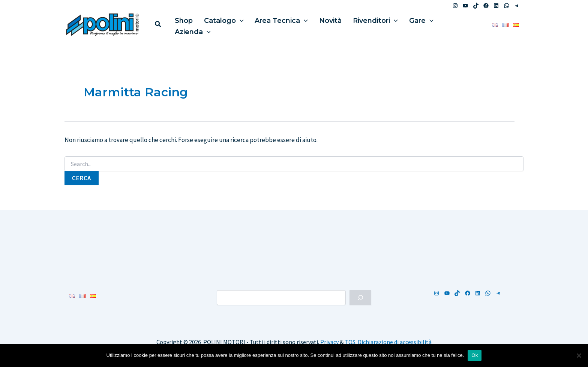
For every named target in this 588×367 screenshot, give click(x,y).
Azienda (438, 24)
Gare (401, 24)
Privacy (329, 342)
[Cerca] (360, 298)
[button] (158, 25)
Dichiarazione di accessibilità (395, 342)
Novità (317, 24)
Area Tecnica (272, 24)
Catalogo (218, 24)
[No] (579, 355)
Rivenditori (358, 24)
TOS (350, 342)
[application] (234, 24)
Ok (475, 355)
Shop (182, 24)
